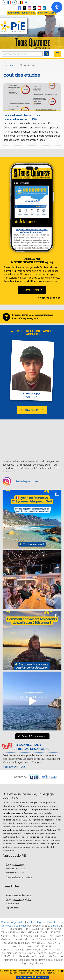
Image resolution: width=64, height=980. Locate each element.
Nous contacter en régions (19, 877)
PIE (39, 803)
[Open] (57, 7)
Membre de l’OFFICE (16, 868)
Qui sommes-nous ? (16, 864)
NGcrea (6, 929)
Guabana (55, 926)
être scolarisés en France (41, 837)
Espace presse (13, 908)
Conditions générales (13, 922)
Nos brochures (13, 903)
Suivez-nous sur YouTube (18, 899)
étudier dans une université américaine (23, 816)
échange (52, 830)
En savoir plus (15, 767)
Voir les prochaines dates (32, 977)
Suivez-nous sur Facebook (19, 895)
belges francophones (32, 810)
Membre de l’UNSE (15, 873)
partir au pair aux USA (16, 820)
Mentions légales (36, 922)
